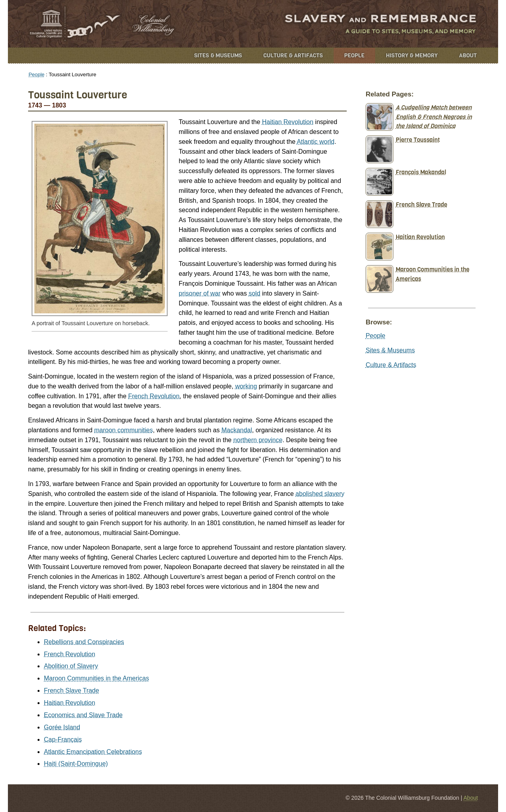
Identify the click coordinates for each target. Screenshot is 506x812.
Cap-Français (63, 739)
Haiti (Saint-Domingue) (76, 764)
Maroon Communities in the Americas (96, 678)
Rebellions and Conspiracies (84, 642)
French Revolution (154, 396)
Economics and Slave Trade (83, 715)
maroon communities (124, 430)
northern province (258, 440)
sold (254, 293)
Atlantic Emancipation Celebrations (93, 752)
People (355, 56)
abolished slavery (320, 494)
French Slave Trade (72, 690)
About (468, 56)
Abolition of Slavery (71, 666)
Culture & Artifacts (293, 56)
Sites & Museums (218, 56)
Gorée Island (62, 727)
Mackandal (237, 430)
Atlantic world (316, 142)
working (246, 386)
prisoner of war (200, 293)
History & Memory (412, 56)
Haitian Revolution (288, 122)
